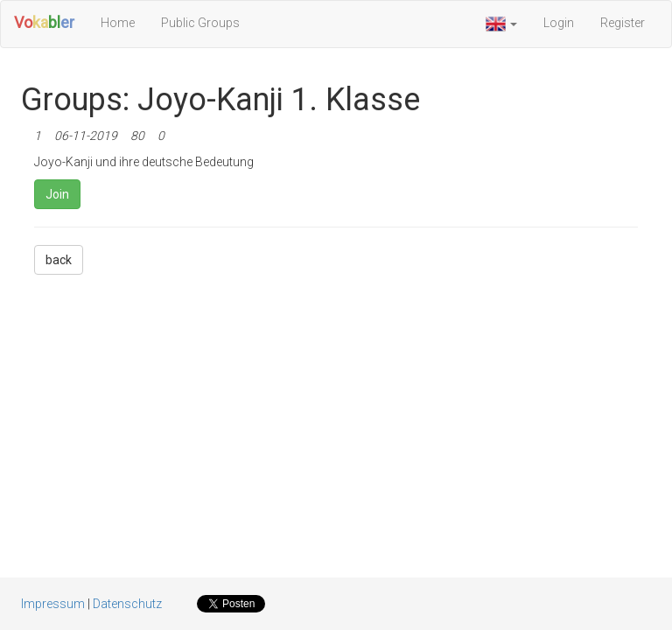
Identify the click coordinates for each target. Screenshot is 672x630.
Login (559, 23)
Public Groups (200, 23)
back (59, 260)
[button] (501, 24)
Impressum (53, 604)
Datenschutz (127, 604)
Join (57, 194)
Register (623, 23)
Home (118, 23)
